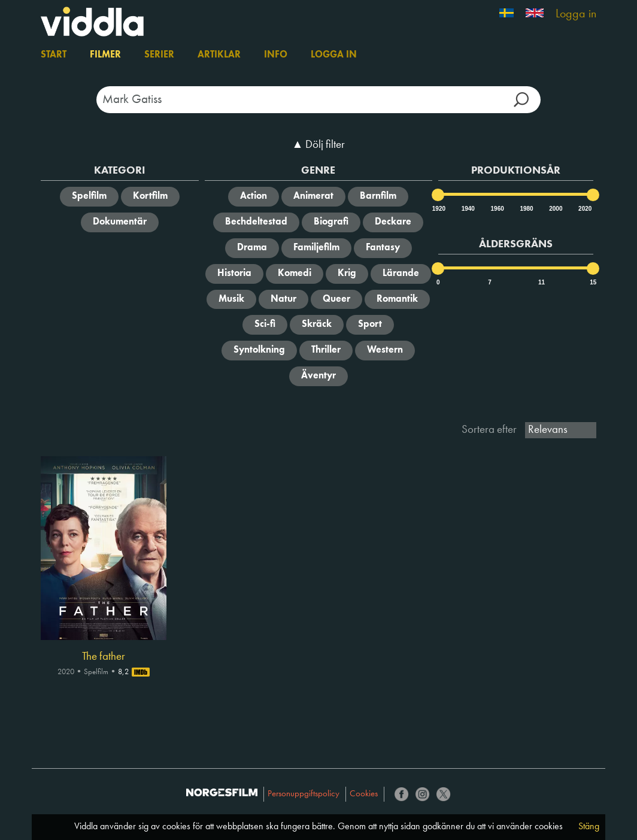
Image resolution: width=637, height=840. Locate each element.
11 (542, 282)
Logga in (576, 14)
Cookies (364, 794)
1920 (438, 209)
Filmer (105, 55)
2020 (584, 209)
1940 (468, 209)
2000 (555, 209)
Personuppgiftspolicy (304, 794)
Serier (159, 55)
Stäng (589, 827)
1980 (526, 209)
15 (593, 282)
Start (54, 55)
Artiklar (219, 55)
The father (104, 657)
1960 (497, 209)
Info (276, 55)
